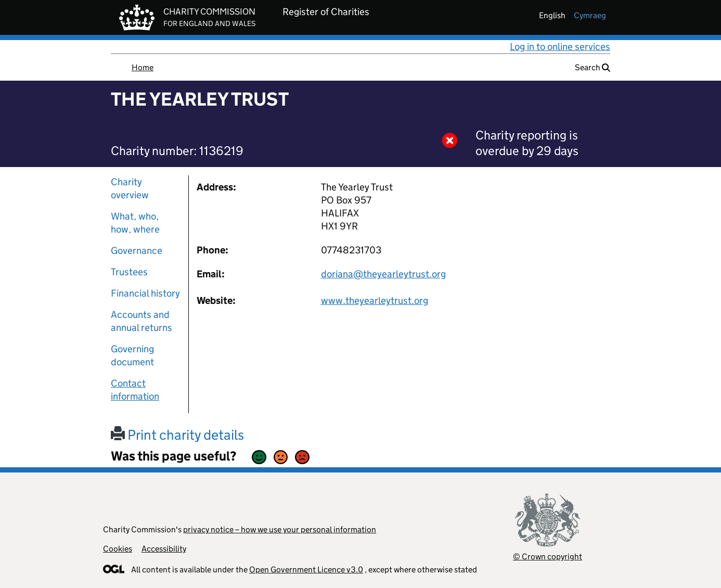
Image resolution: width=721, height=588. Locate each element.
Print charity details (177, 435)
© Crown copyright (548, 557)
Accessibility (164, 549)
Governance (137, 251)
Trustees (129, 272)
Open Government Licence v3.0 (306, 570)
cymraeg (590, 15)
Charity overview (130, 188)
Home (143, 67)
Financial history (145, 293)
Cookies (118, 549)
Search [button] (593, 67)
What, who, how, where (135, 223)
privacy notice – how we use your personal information (280, 529)
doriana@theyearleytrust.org (383, 274)
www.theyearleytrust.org (375, 301)
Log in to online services (560, 47)
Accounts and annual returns (141, 321)
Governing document (132, 355)
